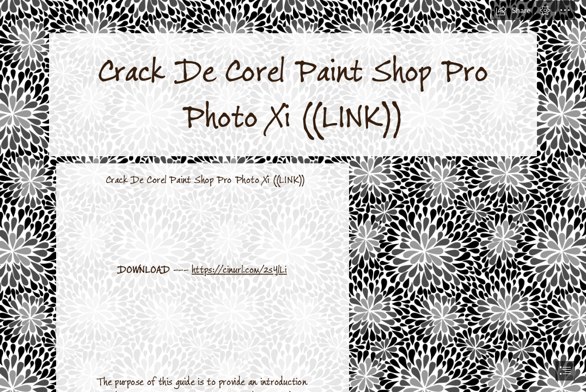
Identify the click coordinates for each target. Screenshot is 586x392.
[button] (513, 10)
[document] (293, 196)
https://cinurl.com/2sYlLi (239, 270)
